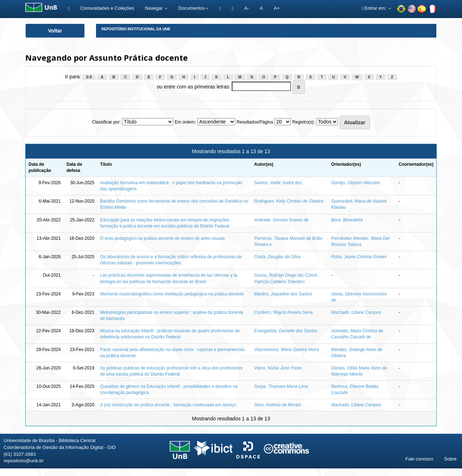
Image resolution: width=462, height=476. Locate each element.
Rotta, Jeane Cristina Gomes (359, 257)
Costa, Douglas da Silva (277, 257)
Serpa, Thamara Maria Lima (281, 386)
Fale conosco (419, 459)
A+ (276, 8)
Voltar (55, 31)
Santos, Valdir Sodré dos (278, 183)
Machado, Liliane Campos (356, 312)
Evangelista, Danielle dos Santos (286, 331)
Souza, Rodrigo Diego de (278, 275)
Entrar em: (376, 8)
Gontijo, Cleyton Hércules (356, 183)
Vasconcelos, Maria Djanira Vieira (286, 350)
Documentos (193, 8)
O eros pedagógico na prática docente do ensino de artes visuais (162, 238)
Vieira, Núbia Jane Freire (278, 368)
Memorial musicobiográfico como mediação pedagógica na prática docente (172, 294)
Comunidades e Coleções (107, 8)
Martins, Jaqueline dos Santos (283, 294)
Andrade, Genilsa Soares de (281, 220)
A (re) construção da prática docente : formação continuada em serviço (168, 405)
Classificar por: (106, 122)
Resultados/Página (255, 122)
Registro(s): (304, 122)
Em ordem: (185, 122)
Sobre (450, 459)
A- (247, 8)
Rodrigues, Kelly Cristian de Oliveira (289, 201)
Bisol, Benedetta (347, 220)
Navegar (156, 8)
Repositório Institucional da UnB (136, 29)
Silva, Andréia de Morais (278, 405)
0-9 (89, 77)
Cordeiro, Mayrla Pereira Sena (283, 312)
